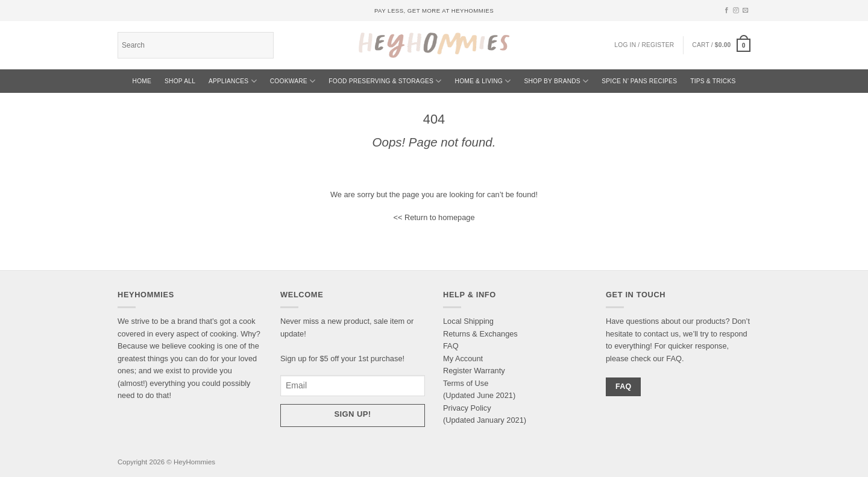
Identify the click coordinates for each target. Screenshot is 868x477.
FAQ (451, 346)
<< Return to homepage (434, 217)
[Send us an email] (746, 11)
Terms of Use (466, 383)
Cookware (293, 81)
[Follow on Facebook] (727, 11)
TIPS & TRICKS (713, 81)
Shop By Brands (556, 81)
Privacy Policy (467, 408)
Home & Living (483, 81)
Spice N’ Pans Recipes (639, 81)
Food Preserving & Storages (385, 81)
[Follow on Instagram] (736, 11)
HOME (142, 81)
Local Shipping (468, 321)
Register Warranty (474, 371)
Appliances (233, 81)
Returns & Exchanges (480, 334)
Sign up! (353, 414)
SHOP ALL (180, 81)
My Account (463, 359)
